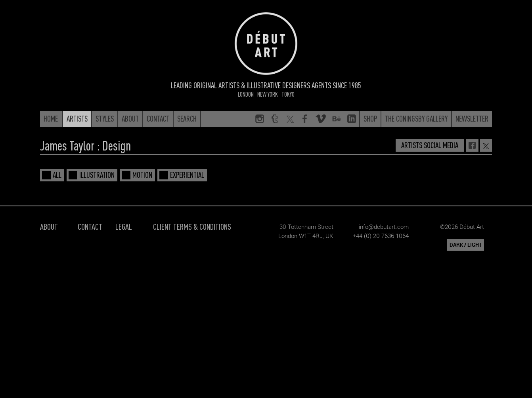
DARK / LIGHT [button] (466, 245)
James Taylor (67, 145)
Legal (124, 226)
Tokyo (288, 94)
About (49, 226)
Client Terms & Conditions (192, 226)
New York (268, 94)
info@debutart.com (384, 227)
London (246, 94)
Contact (90, 226)
